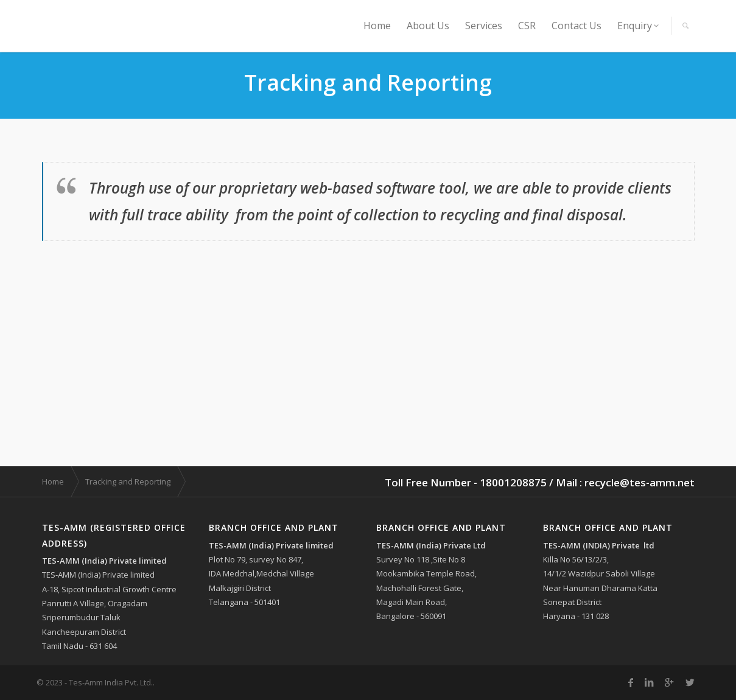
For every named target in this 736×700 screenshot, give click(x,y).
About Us (428, 26)
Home (377, 26)
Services (484, 26)
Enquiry (635, 26)
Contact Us (577, 26)
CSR (527, 26)
